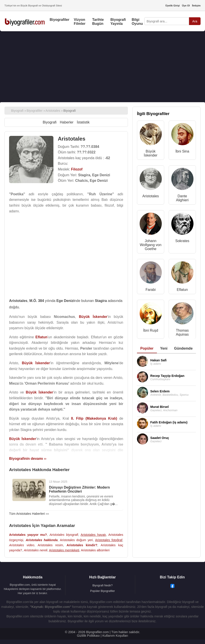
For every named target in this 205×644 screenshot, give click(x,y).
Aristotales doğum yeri (76, 540)
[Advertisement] (102, 67)
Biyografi (50, 122)
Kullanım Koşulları (115, 636)
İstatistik (83, 122)
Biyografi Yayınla (118, 22)
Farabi (151, 290)
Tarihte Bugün (98, 22)
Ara (195, 21)
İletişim (196, 6)
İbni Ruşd (151, 330)
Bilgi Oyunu (137, 22)
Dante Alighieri (182, 198)
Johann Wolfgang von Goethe (151, 245)
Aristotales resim (50, 545)
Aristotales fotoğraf (109, 540)
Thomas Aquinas (182, 332)
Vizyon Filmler (80, 22)
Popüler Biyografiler (103, 591)
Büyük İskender (151, 153)
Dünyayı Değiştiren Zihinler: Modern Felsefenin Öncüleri (79, 489)
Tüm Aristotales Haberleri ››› (29, 514)
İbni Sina (182, 151)
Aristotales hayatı (93, 535)
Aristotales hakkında (42, 540)
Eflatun (182, 290)
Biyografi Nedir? (102, 585)
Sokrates (182, 241)
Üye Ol (186, 6)
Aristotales (151, 196)
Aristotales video (22, 545)
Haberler (67, 122)
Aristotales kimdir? (82, 545)
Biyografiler (60, 20)
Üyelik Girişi (173, 6)
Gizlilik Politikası (88, 636)
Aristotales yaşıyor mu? (28, 535)
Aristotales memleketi (64, 550)
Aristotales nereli (35, 550)
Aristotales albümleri (95, 550)
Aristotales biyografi (64, 535)
